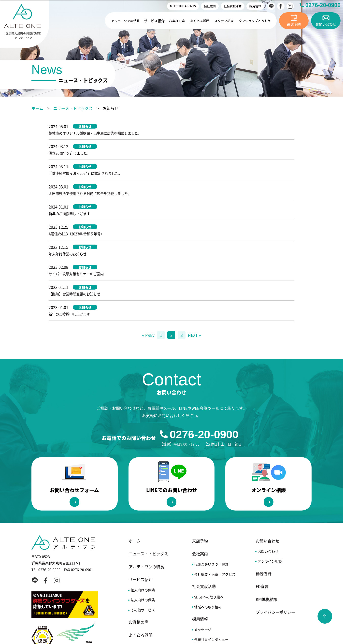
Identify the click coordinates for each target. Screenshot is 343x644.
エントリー (203, 593)
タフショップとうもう (254, 21)
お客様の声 (177, 21)
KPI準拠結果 (267, 533)
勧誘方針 (264, 508)
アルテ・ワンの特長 (125, 21)
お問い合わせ (268, 475)
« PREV (148, 269)
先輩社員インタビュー (211, 573)
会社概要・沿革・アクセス (215, 508)
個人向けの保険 (143, 524)
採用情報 (255, 6)
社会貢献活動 (233, 6)
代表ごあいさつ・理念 (211, 498)
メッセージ (203, 564)
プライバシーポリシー (275, 546)
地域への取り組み (208, 541)
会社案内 (210, 6)
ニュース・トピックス (73, 108)
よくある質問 (199, 21)
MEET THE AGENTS (183, 6)
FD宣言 (262, 520)
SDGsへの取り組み (209, 531)
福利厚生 (201, 583)
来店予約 (200, 475)
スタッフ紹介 (223, 21)
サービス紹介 (155, 21)
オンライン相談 (270, 495)
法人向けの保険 (143, 534)
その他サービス (143, 544)
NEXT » (194, 269)
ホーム (37, 108)
